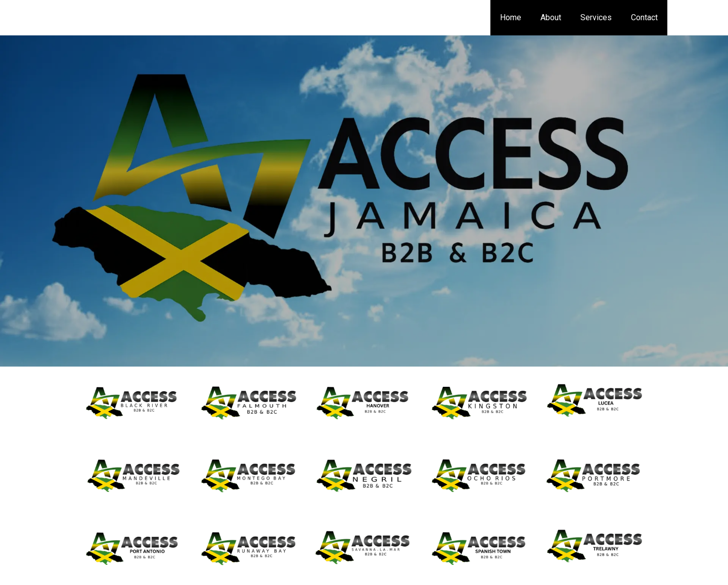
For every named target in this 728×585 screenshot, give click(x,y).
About (558, 17)
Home (521, 17)
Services (601, 17)
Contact (646, 17)
